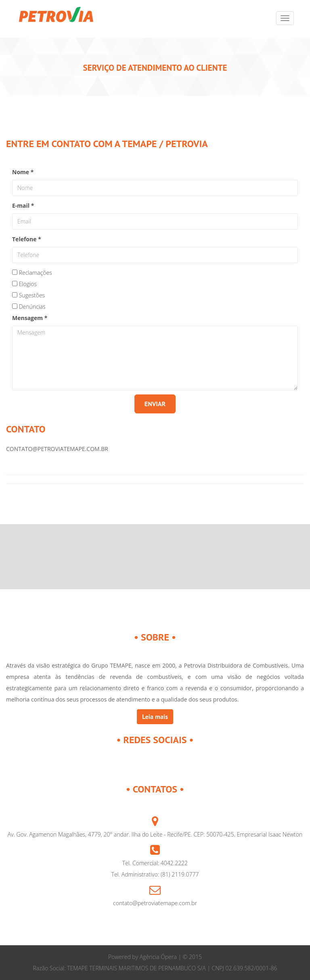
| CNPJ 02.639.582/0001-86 (242, 968)
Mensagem (30, 318)
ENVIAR (155, 404)
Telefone (27, 239)
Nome (23, 172)
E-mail (23, 205)
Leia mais (155, 717)
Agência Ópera (158, 957)
